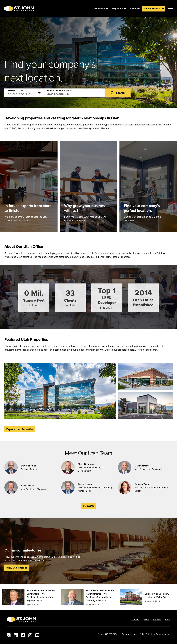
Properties (100, 9)
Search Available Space (59, 90)
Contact (135, 619)
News (146, 619)
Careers (157, 619)
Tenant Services (152, 9)
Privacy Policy (129, 634)
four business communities (139, 253)
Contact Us (88, 506)
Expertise (118, 9)
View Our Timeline (17, 568)
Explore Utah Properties (20, 429)
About (133, 9)
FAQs (168, 619)
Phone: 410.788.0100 (108, 634)
